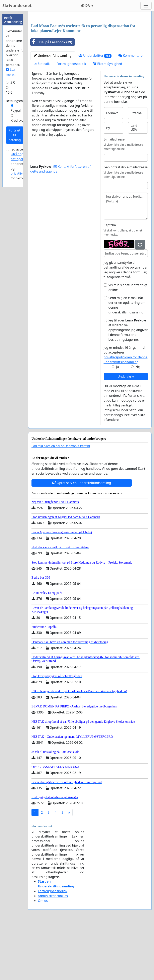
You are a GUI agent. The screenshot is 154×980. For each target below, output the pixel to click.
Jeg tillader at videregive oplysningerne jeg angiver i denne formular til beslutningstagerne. (128, 386)
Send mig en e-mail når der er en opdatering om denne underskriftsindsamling (127, 361)
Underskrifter (95, 112)
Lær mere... (11, 72)
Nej (138, 423)
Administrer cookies (53, 952)
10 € (9, 92)
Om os (43, 957)
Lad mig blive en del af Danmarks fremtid (61, 502)
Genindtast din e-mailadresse (126, 223)
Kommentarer (131, 112)
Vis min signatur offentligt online (128, 344)
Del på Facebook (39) (51, 98)
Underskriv (126, 433)
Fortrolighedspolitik (71, 120)
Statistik (42, 120)
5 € (13, 82)
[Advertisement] (90, 46)
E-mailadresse (114, 195)
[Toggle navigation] (146, 6)
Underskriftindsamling (53, 112)
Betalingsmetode (19, 101)
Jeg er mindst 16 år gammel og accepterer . (126, 411)
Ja (117, 423)
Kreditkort (18, 120)
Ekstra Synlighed (107, 120)
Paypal (16, 110)
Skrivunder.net (17, 6)
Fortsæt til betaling (15, 135)
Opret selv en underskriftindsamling (82, 539)
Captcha (110, 281)
